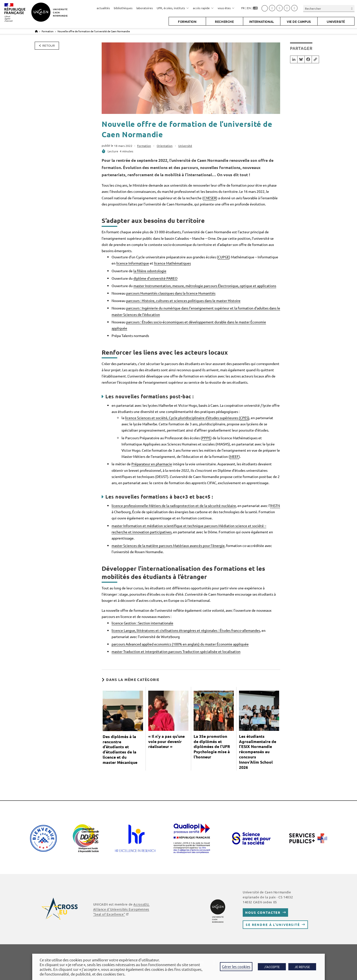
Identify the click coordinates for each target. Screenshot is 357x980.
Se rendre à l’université (273, 925)
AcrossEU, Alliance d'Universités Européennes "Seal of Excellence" (121, 909)
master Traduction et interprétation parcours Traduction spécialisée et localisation (176, 651)
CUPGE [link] (223, 257)
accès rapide (203, 8)
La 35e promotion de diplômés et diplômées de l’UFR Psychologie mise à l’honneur (212, 747)
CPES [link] (244, 418)
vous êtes (226, 8)
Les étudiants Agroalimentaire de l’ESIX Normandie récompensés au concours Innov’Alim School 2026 (258, 752)
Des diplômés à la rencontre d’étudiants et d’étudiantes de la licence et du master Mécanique (120, 749)
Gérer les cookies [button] (236, 966)
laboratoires (145, 8)
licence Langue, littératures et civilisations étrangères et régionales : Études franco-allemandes (186, 630)
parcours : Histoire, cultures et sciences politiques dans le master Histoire (183, 301)
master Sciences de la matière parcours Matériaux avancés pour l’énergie (168, 545)
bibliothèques (123, 8)
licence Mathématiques (172, 263)
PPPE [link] (206, 438)
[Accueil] (36, 31)
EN (249, 8)
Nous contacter (263, 912)
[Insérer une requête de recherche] (329, 8)
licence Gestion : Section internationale (142, 623)
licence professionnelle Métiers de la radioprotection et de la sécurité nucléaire (174, 506)
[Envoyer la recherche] (352, 8)
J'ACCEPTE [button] (272, 967)
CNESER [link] (210, 198)
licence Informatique (133, 263)
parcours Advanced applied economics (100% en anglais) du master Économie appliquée (180, 644)
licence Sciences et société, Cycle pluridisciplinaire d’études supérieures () (187, 418)
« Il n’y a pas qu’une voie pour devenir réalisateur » (166, 742)
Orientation (165, 146)
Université (185, 146)
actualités (103, 8)
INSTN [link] (275, 506)
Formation (144, 146)
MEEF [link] (234, 456)
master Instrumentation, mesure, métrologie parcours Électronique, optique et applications (205, 286)
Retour (49, 46)
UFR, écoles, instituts (173, 8)
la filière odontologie (150, 271)
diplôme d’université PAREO (155, 278)
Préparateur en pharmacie (152, 464)
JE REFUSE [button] (302, 967)
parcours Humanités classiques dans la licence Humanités (171, 293)
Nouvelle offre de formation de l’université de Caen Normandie (94, 31)
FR (243, 8)
